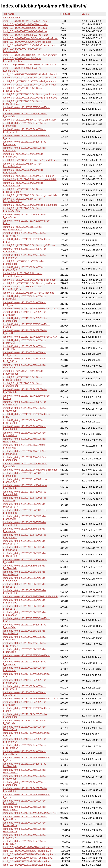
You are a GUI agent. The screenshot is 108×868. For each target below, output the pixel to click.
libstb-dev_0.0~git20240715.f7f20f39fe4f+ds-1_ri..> (30, 813)
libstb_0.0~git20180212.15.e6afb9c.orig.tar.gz (27, 865)
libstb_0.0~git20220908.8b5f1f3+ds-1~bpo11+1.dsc (30, 38)
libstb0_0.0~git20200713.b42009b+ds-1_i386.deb (29, 280)
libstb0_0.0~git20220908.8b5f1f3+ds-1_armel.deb (29, 120)
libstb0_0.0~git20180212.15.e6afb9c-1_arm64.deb (30, 85)
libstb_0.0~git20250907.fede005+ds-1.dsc (25, 31)
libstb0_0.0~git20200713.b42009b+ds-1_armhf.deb (30, 81)
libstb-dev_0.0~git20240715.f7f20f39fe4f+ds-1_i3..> (30, 699)
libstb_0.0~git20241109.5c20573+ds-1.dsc (25, 35)
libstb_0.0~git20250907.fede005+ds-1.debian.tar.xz (30, 65)
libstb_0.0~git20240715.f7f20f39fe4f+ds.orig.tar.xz (29, 854)
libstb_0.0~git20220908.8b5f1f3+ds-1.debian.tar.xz (30, 55)
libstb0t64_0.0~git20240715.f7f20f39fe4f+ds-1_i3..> (30, 309)
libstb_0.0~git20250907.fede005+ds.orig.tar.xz (27, 861)
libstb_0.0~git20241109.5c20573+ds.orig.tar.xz (28, 858)
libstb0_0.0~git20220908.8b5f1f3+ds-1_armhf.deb (29, 94)
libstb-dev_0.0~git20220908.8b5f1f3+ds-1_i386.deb (30, 597)
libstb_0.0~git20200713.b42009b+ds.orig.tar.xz (28, 847)
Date (84, 14)
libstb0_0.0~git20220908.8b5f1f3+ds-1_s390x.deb (29, 245)
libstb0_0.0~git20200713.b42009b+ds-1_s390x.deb (30, 205)
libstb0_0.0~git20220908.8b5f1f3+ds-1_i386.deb (28, 293)
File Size (65, 14)
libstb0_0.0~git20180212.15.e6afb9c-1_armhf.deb (29, 78)
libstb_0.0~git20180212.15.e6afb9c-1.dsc (25, 21)
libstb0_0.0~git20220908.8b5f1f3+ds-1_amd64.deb (30, 283)
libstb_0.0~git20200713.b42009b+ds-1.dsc (25, 24)
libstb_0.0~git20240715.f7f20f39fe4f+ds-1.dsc (27, 42)
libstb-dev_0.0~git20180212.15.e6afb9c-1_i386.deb (30, 470)
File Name (9, 14)
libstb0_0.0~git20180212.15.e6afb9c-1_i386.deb (28, 176)
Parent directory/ (12, 18)
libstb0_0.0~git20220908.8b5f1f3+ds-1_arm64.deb (30, 179)
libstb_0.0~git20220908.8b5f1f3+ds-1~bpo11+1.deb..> (22, 60)
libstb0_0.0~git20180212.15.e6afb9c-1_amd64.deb (30, 160)
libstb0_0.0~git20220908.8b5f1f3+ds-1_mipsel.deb (30, 195)
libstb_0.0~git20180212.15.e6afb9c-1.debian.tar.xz (30, 45)
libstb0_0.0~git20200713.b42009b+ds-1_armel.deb (30, 98)
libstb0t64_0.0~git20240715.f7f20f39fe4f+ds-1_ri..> (30, 337)
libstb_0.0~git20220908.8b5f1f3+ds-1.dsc (25, 28)
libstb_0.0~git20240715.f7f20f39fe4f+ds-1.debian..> (30, 74)
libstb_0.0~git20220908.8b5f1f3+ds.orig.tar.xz (27, 851)
